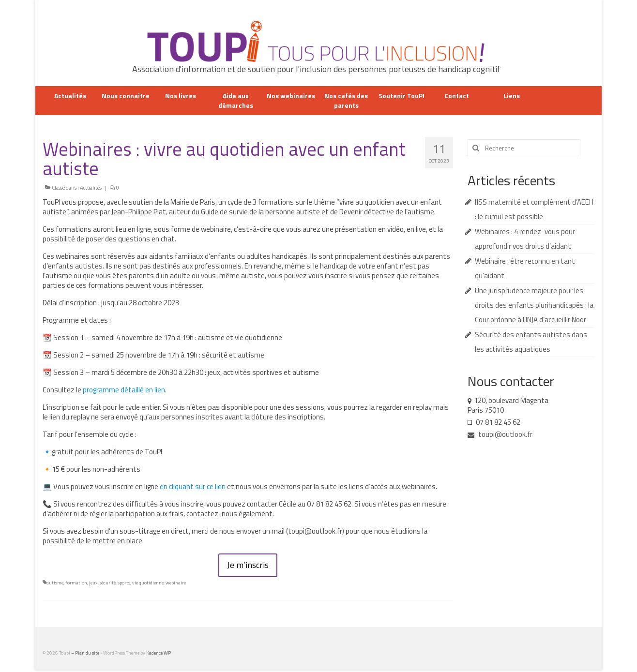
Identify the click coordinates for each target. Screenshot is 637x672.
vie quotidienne (148, 583)
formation (76, 583)
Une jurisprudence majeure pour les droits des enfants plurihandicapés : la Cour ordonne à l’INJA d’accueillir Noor (534, 305)
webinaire (176, 583)
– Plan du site (86, 653)
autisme (55, 583)
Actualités (91, 188)
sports (124, 583)
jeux (93, 583)
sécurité (108, 583)
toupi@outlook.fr (500, 434)
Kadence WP (159, 653)
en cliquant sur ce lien (193, 486)
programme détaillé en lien (124, 390)
